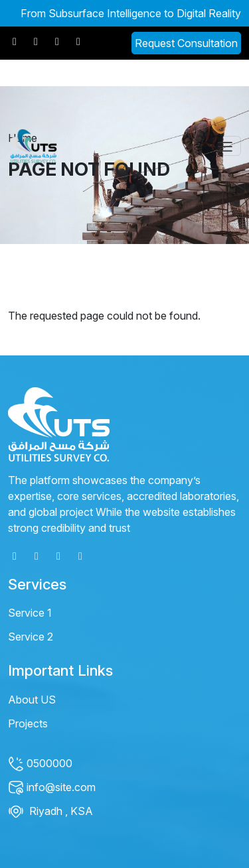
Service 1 (30, 613)
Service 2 (31, 637)
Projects (28, 723)
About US (32, 700)
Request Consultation (186, 43)
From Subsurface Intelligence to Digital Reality (131, 13)
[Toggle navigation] (225, 146)
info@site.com (52, 787)
